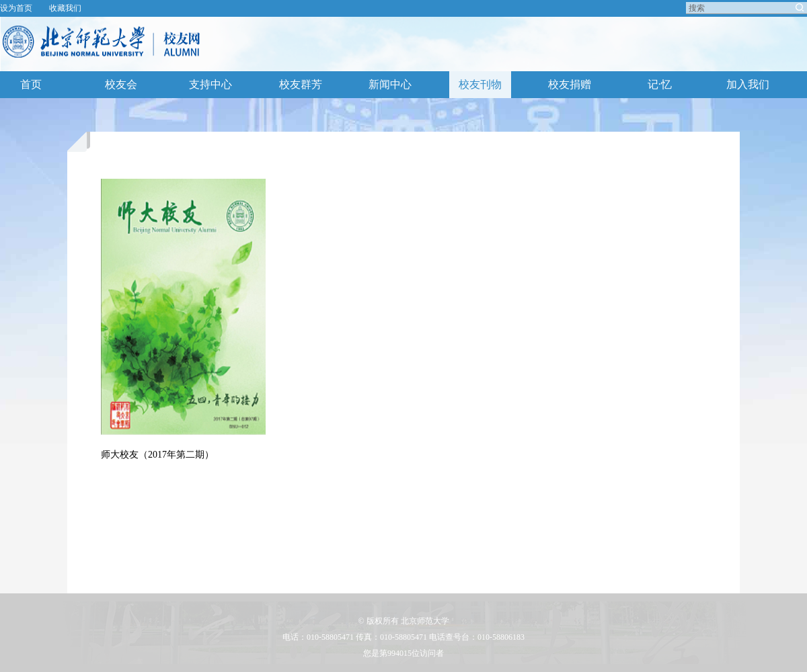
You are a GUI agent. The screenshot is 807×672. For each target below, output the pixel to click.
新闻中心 (390, 84)
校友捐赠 (570, 84)
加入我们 (748, 84)
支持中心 (210, 84)
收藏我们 (65, 8)
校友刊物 (480, 84)
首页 (31, 84)
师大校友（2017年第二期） (157, 455)
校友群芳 (301, 84)
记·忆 (660, 84)
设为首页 (16, 8)
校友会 (121, 84)
